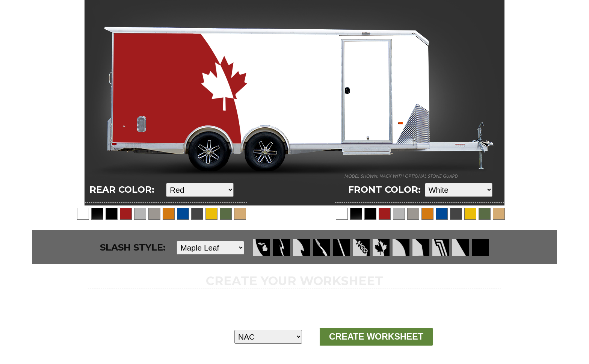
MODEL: (177, 336)
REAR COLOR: (122, 190)
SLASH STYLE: (133, 247)
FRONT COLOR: (384, 190)
